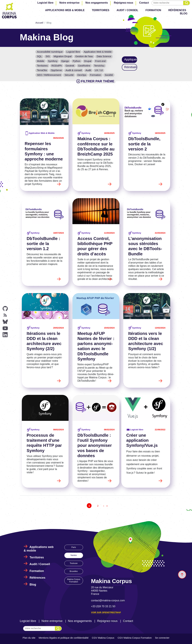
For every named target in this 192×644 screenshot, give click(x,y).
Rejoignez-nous (124, 3)
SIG (48, 56)
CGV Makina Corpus (103, 638)
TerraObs (42, 70)
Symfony (53, 61)
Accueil (39, 23)
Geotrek (70, 66)
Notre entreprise (70, 3)
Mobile (41, 61)
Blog (184, 13)
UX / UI (99, 70)
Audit (88, 70)
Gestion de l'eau (84, 56)
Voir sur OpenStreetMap (106, 612)
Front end (100, 61)
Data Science (104, 56)
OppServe (56, 70)
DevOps (82, 75)
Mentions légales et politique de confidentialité (64, 638)
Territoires (101, 10)
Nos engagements (97, 3)
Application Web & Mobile (98, 52)
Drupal (88, 61)
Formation (153, 10)
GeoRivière (84, 66)
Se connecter (162, 638)
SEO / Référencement (49, 75)
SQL (39, 56)
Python (77, 61)
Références (177, 10)
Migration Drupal (63, 56)
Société (109, 75)
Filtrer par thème (95, 81)
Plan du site (29, 638)
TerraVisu (99, 66)
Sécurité (69, 75)
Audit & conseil (74, 70)
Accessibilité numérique (50, 52)
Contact (144, 3)
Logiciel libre (45, 3)
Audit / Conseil (127, 10)
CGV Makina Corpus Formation (135, 638)
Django (65, 61)
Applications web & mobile (65, 10)
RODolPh (57, 66)
